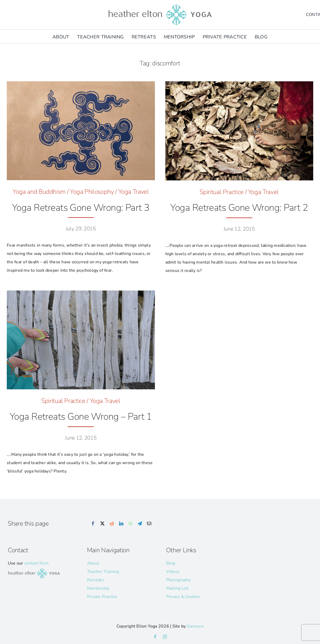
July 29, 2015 (81, 229)
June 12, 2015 (239, 229)
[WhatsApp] (131, 524)
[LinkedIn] (121, 524)
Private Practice (102, 597)
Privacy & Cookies (183, 597)
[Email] (149, 524)
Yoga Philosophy (92, 192)
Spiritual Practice (222, 192)
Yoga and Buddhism (39, 192)
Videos (173, 572)
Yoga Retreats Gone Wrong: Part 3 (81, 208)
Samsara (195, 626)
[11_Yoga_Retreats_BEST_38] (81, 293)
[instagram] (165, 637)
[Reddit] (112, 524)
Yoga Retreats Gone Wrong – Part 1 (81, 417)
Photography (179, 580)
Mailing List (178, 588)
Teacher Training (103, 572)
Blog (171, 563)
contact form (36, 563)
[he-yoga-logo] (160, 5)
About (93, 563)
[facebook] (155, 637)
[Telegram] (140, 524)
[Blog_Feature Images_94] (239, 83)
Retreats (95, 580)
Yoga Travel (134, 192)
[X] (102, 524)
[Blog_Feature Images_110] (81, 83)
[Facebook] (93, 524)
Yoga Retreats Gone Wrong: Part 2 (239, 208)
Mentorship (98, 588)
